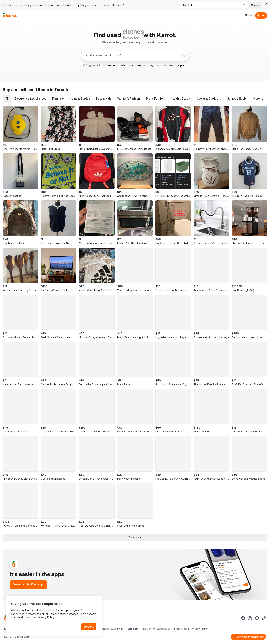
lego (153, 65)
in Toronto (60, 90)
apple (181, 65)
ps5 (104, 65)
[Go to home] (10, 15)
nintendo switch (118, 65)
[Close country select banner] (266, 4)
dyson (172, 65)
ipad (132, 65)
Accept (89, 627)
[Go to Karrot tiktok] (264, 618)
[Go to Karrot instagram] (250, 618)
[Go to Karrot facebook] (243, 618)
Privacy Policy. (46, 617)
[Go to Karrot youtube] (257, 618)
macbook (142, 65)
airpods (162, 65)
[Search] (184, 55)
